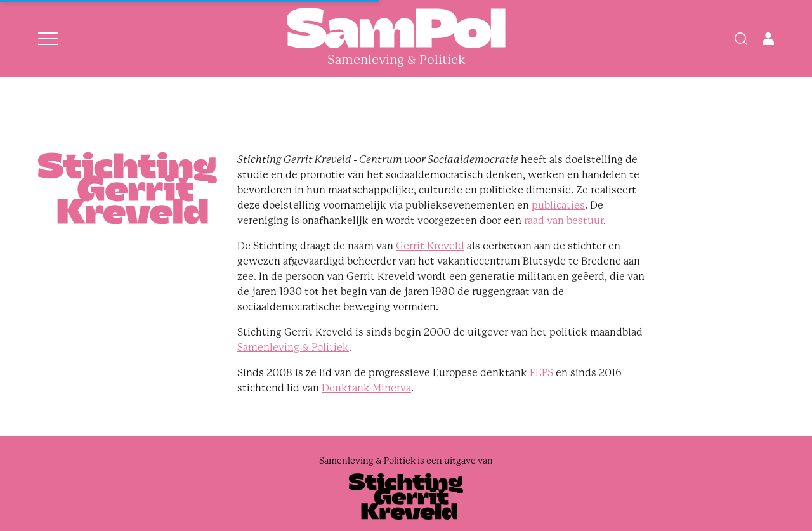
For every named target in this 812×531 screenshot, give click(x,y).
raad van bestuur (564, 220)
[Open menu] (48, 39)
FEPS (541, 373)
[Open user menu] (768, 39)
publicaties (558, 205)
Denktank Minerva (366, 388)
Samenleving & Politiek (293, 347)
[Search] (741, 39)
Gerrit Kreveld (430, 246)
